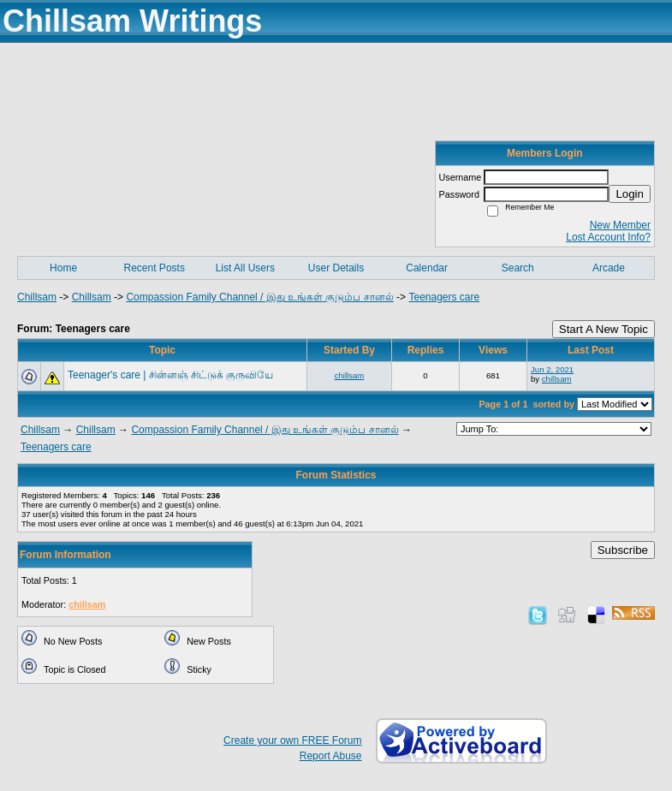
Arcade (609, 268)
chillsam (350, 375)
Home (63, 268)
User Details (336, 268)
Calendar (427, 268)
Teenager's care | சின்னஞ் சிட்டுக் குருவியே (170, 375)
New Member (620, 225)
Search (518, 268)
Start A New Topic (604, 329)
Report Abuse (331, 756)
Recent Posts (155, 268)
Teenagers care (444, 297)
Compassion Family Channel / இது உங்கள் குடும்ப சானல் (259, 297)
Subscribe (623, 550)
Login (630, 194)
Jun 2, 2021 (552, 369)
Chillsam (37, 297)
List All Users (245, 268)
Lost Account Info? (608, 237)
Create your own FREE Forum (292, 740)
